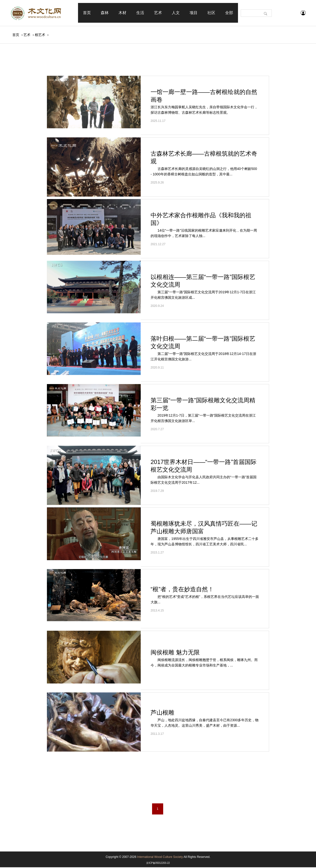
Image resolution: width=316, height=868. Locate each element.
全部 (229, 13)
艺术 (158, 13)
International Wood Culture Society (160, 858)
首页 (87, 13)
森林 (105, 13)
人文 (176, 13)
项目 (194, 13)
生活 (140, 13)
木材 (122, 13)
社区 (211, 13)
